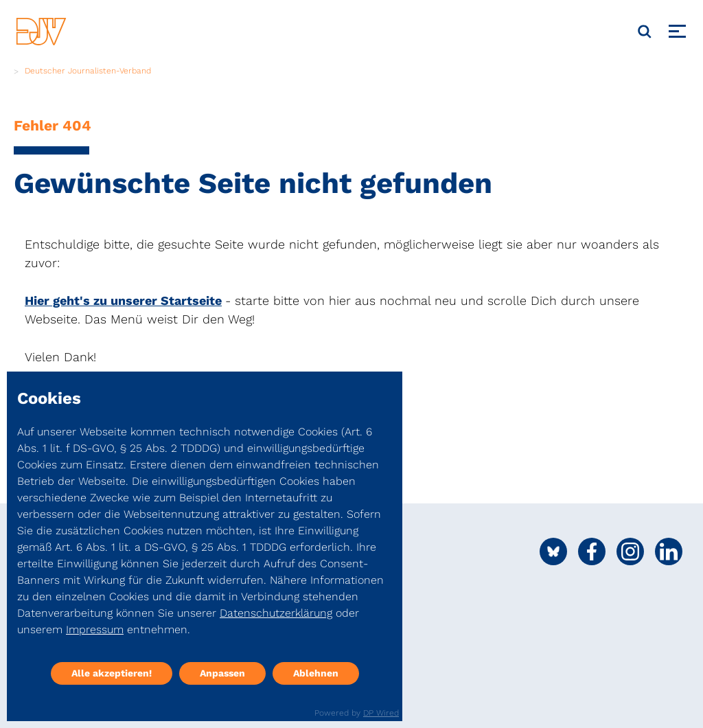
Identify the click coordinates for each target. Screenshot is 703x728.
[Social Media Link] (553, 551)
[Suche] (645, 32)
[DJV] (41, 31)
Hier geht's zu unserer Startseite (123, 300)
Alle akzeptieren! (112, 673)
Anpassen (222, 673)
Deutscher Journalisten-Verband (88, 71)
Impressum (95, 629)
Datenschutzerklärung (276, 613)
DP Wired (381, 713)
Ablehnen (316, 673)
